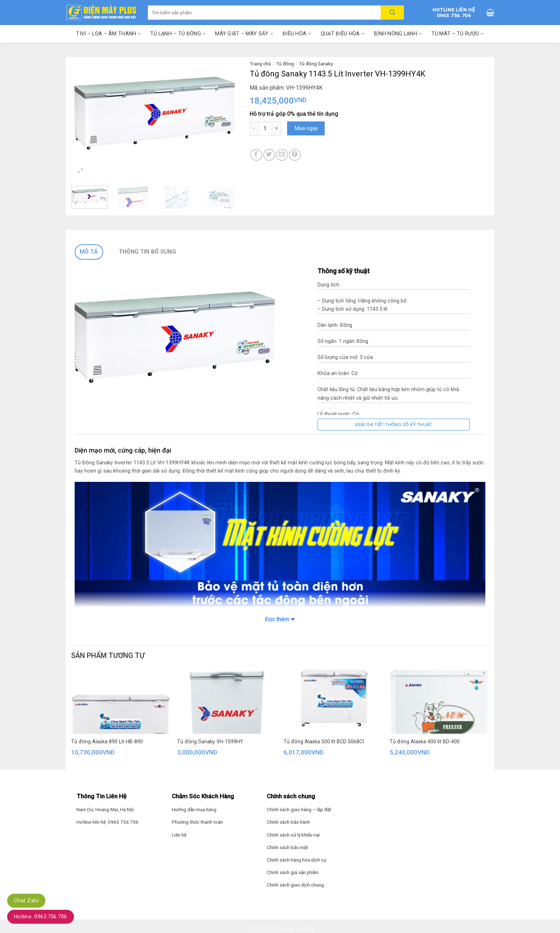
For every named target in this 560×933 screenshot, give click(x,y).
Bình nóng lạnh (398, 34)
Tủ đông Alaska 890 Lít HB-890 (107, 742)
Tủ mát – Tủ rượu (458, 34)
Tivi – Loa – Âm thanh (109, 34)
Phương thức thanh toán (197, 822)
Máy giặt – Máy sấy (244, 34)
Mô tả (89, 252)
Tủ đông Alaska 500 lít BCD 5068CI (324, 742)
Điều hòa (297, 34)
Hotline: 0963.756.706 (41, 917)
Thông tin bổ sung (147, 252)
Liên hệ (179, 835)
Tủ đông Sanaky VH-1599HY (210, 742)
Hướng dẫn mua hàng (194, 809)
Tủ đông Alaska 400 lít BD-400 (425, 742)
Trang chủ (260, 64)
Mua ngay (306, 128)
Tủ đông (285, 64)
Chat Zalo (26, 900)
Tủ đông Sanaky (316, 64)
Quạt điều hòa (343, 34)
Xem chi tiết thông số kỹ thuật (394, 425)
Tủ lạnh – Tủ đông (178, 34)
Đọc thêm (277, 619)
